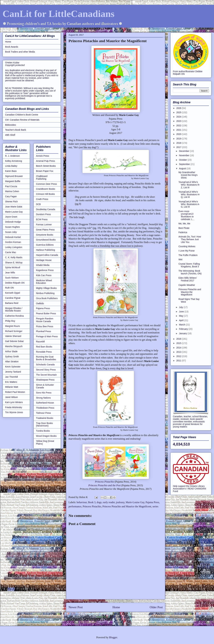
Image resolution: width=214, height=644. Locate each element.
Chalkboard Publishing (42, 177)
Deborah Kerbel (13, 237)
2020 (179, 134)
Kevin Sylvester (13, 367)
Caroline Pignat (13, 298)
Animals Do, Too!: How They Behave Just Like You (190, 239)
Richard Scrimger (14, 331)
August (183, 168)
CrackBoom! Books (46, 189)
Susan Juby (11, 232)
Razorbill (40, 342)
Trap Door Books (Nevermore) (44, 425)
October (183, 160)
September (185, 164)
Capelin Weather (187, 285)
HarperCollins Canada (47, 255)
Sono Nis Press (44, 393)
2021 (179, 130)
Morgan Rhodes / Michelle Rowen (14, 310)
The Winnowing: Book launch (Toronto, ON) (190, 272)
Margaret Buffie (13, 181)
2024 (179, 117)
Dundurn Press (43, 214)
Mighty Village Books (46, 288)
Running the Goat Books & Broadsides (46, 358)
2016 (179, 339)
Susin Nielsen (12, 278)
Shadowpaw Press (45, 380)
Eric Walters (11, 382)
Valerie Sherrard (13, 336)
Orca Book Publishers (47, 298)
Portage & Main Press (47, 336)
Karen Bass (11, 171)
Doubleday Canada (46, 209)
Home (116, 607)
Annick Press (43, 156)
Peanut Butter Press (46, 313)
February (184, 329)
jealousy (120, 502)
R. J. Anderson (12, 156)
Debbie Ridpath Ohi (15, 283)
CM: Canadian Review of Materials (22, 120)
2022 (179, 126)
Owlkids (40, 303)
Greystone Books (45, 235)
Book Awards (12, 47)
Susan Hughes (12, 227)
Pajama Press (152, 502)
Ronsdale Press (44, 352)
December (184, 151)
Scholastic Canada (45, 365)
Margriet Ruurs (13, 326)
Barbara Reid (12, 303)
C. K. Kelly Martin (14, 257)
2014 (179, 348)
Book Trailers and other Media (20, 52)
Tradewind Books (45, 418)
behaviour (82, 502)
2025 (179, 112)
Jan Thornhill (11, 377)
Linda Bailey (11, 166)
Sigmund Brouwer (14, 176)
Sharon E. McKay (14, 263)
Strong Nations (43, 398)
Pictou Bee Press (45, 326)
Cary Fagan (11, 196)
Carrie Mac (11, 252)
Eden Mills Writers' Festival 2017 (188, 279)
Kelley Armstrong (14, 161)
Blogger (113, 637)
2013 (179, 352)
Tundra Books (43, 431)
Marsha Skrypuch (14, 346)
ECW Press (42, 219)
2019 (179, 139)
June (182, 312)
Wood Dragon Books (46, 436)
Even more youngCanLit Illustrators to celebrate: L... (186, 215)
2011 (179, 361)
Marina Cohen (12, 191)
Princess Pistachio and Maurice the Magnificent (127, 506)
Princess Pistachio (105, 482)
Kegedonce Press (45, 270)
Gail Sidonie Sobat (14, 341)
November (184, 155)
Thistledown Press (45, 408)
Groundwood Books (46, 240)
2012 (179, 356)
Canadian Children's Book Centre (22, 115)
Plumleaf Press (44, 331)
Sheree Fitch (11, 202)
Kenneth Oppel (13, 293)
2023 (179, 121)
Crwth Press (42, 199)
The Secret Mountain (46, 375)
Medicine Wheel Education (44, 282)
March (182, 325)
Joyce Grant (11, 217)
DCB (38, 204)
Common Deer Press (46, 184)
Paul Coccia (11, 186)
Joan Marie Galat (14, 207)
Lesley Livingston (14, 247)
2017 (179, 147)
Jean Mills (10, 273)
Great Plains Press (45, 230)
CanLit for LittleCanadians (58, 14)
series (155, 506)
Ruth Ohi (9, 288)
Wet (180, 259)
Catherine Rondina (14, 316)
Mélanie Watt (12, 387)
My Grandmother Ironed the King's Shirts (188, 175)
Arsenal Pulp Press (45, 161)
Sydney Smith (12, 357)
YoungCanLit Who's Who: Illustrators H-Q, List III (189, 194)
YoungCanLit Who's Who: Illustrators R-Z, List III (189, 185)
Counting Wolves (187, 246)
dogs (99, 502)
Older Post (156, 607)
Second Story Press (46, 370)
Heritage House (44, 260)
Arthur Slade (11, 351)
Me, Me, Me (184, 224)
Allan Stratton (12, 362)
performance (75, 506)
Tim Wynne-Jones (14, 412)
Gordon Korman (13, 242)
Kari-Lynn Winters (14, 402)
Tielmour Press (44, 413)
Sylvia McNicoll (13, 267)
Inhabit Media (43, 265)
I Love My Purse (187, 251)
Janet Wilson (11, 397)
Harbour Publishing (45, 250)
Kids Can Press (44, 275)
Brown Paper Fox (45, 171)
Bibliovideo (11, 125)
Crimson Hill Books (45, 194)
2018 (179, 143)
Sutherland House (45, 403)
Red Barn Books (44, 347)
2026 (179, 108)
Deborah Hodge (13, 222)
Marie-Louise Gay (135, 502)
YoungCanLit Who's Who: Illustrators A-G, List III (189, 204)
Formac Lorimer (44, 225)
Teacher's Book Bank (16, 130)
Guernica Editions (45, 245)
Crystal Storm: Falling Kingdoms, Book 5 (189, 265)
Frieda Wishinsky (14, 407)
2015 (179, 343)
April (181, 320)
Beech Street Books (46, 166)
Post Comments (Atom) (123, 617)
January (183, 333)
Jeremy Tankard (13, 372)
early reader (109, 502)
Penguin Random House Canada (45, 320)
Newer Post (76, 607)
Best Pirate (184, 228)
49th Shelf (10, 135)
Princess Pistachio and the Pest (104, 485)
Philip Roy (10, 321)
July (181, 307)
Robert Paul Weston (15, 392)
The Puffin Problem (188, 255)
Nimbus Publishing (45, 293)
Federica (183, 232)
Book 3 (92, 502)
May (181, 316)
